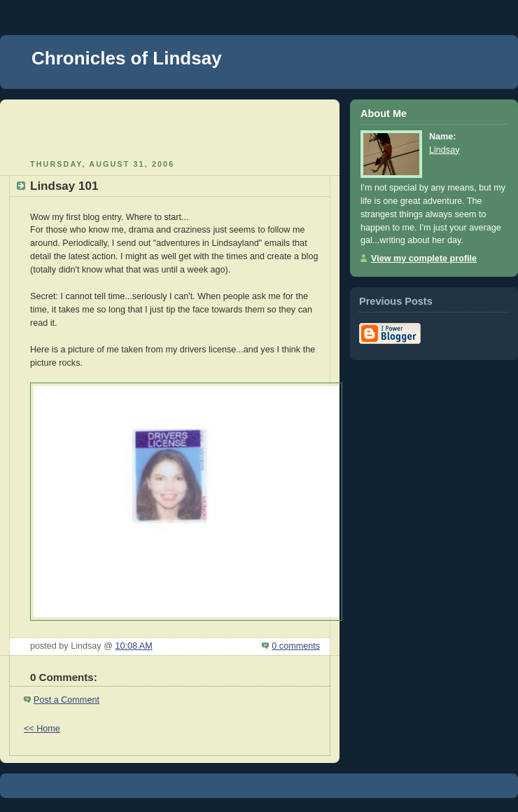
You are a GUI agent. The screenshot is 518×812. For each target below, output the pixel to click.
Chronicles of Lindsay (127, 58)
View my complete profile (424, 259)
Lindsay (444, 150)
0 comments (296, 646)
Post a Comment (66, 700)
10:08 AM (133, 646)
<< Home (42, 729)
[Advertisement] (170, 128)
